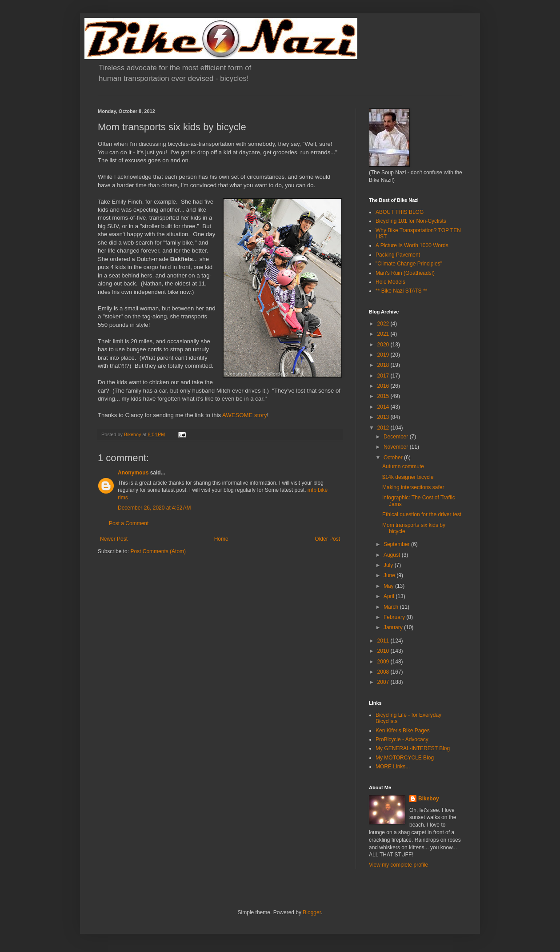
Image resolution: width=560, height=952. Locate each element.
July (389, 565)
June (390, 575)
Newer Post (114, 539)
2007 (384, 682)
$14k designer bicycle (408, 477)
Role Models (390, 282)
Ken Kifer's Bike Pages (403, 731)
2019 (384, 355)
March (392, 607)
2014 (384, 407)
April (390, 596)
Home (221, 539)
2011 (384, 641)
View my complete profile (398, 865)
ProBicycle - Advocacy (402, 739)
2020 (384, 345)
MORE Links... (393, 767)
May (389, 586)
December (397, 437)
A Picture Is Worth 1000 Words (412, 245)
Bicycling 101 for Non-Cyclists (411, 221)
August (393, 555)
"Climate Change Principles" (409, 264)
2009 (384, 662)
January (394, 627)
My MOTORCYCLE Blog (405, 758)
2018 (384, 365)
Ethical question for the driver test (422, 514)
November (397, 447)
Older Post (327, 539)
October (394, 458)
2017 (384, 376)
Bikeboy (429, 799)
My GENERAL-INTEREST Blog (413, 748)
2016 (384, 386)
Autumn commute (403, 466)
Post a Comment (129, 523)
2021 (384, 334)
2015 (384, 396)
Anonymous (133, 473)
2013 (384, 417)
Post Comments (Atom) (158, 551)
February (395, 617)
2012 (384, 428)
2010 (384, 651)
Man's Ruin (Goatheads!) (405, 273)
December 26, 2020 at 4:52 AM (154, 508)
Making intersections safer (413, 487)
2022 (384, 324)
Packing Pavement (398, 255)
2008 (384, 672)
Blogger (312, 912)
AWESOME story (245, 415)
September (397, 544)
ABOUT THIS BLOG (400, 212)
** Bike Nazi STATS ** (401, 291)
